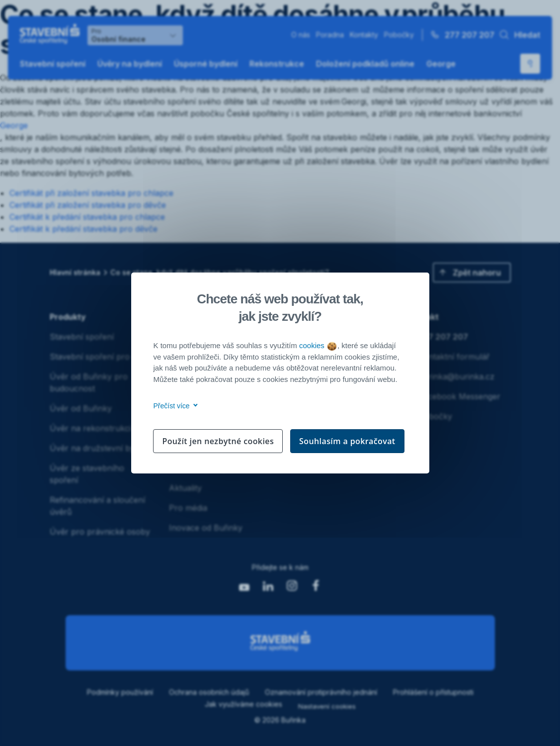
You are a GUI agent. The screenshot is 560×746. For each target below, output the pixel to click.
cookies (318, 345)
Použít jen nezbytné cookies (218, 441)
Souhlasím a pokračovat (347, 441)
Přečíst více (174, 406)
